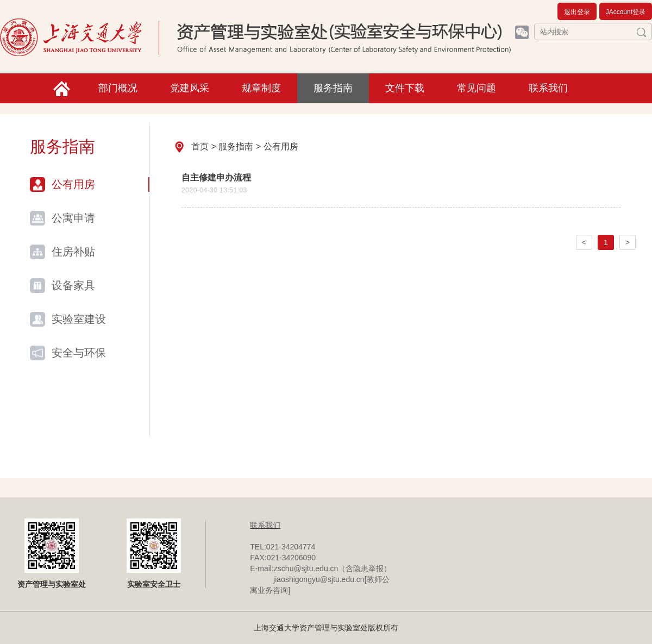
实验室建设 (79, 319)
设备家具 (73, 285)
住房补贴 (73, 252)
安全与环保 (79, 353)
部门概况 (118, 88)
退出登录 (577, 12)
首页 (200, 146)
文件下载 (405, 88)
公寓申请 (73, 218)
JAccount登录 (626, 12)
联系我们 (548, 88)
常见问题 (477, 88)
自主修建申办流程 (216, 177)
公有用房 (73, 184)
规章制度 (261, 88)
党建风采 (190, 88)
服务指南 (333, 88)
